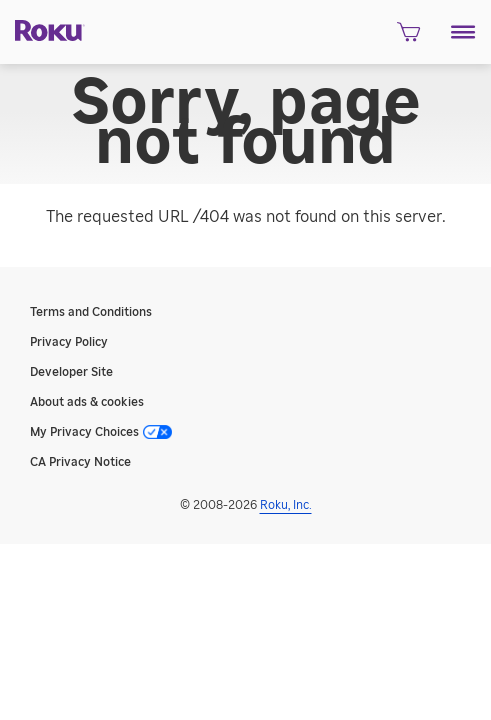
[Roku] (42, 29)
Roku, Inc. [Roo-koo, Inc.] (286, 505)
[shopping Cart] (408, 38)
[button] (463, 32)
